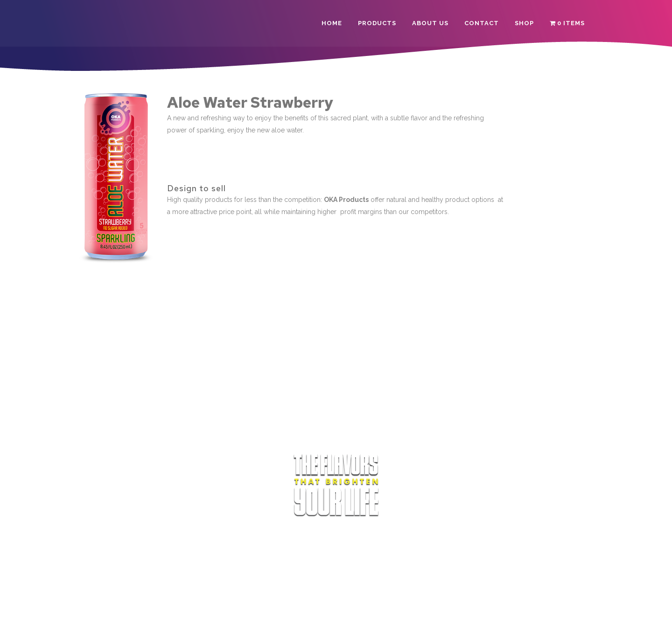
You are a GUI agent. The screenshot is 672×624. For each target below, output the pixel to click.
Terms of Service (289, 609)
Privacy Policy (340, 609)
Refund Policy (387, 609)
